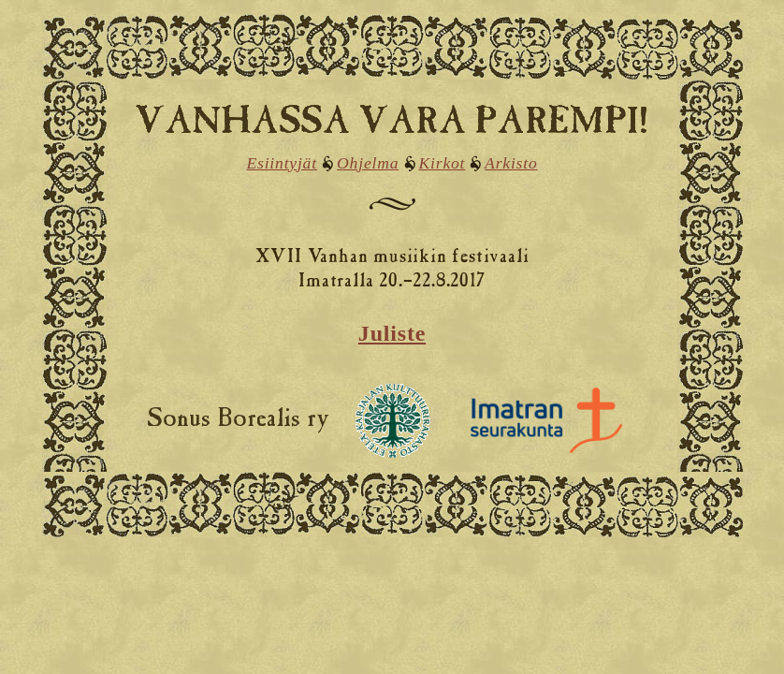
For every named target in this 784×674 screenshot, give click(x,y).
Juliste (392, 333)
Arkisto (511, 163)
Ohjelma (368, 163)
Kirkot (443, 163)
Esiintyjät (281, 163)
